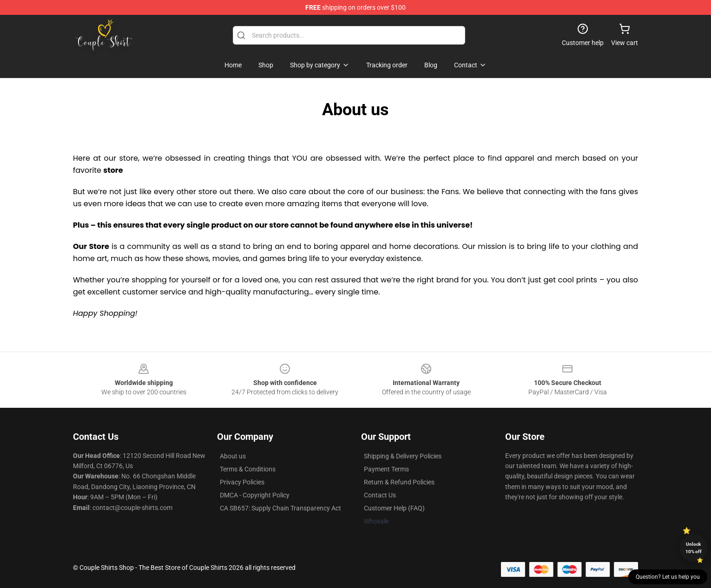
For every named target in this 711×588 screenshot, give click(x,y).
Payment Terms (386, 469)
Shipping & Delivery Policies (403, 456)
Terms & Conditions (248, 469)
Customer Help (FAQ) (394, 508)
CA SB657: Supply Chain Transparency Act (280, 508)
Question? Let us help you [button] (668, 577)
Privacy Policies (242, 482)
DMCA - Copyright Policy (255, 495)
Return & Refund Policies (399, 482)
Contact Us (380, 495)
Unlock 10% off (694, 548)
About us (233, 456)
